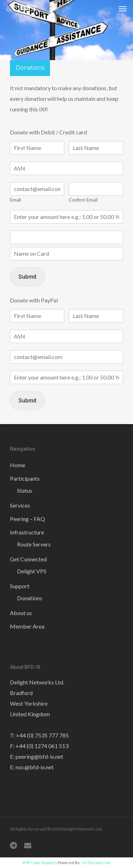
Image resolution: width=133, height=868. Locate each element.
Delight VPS (32, 571)
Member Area (27, 626)
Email (15, 200)
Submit (27, 277)
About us (21, 613)
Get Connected (28, 559)
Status (25, 490)
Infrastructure (27, 532)
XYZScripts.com (96, 863)
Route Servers (34, 544)
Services (20, 505)
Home (18, 465)
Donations (30, 598)
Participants (25, 478)
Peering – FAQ (27, 519)
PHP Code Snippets (40, 863)
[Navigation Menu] (123, 8)
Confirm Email (83, 200)
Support (20, 586)
